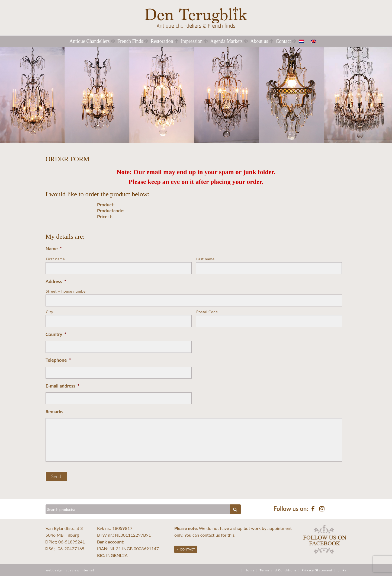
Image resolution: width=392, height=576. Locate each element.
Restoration (162, 41)
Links (342, 570)
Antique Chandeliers (89, 41)
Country (56, 334)
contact (207, 535)
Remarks (54, 412)
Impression (192, 41)
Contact (283, 41)
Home (249, 570)
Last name (205, 259)
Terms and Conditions (278, 570)
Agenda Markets (226, 41)
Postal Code (207, 312)
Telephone (58, 360)
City (49, 312)
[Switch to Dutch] (304, 41)
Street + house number (66, 291)
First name (55, 259)
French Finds (130, 41)
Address (56, 281)
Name (54, 249)
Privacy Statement (317, 570)
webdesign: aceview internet (70, 570)
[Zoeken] (138, 509)
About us (259, 41)
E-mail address (62, 386)
